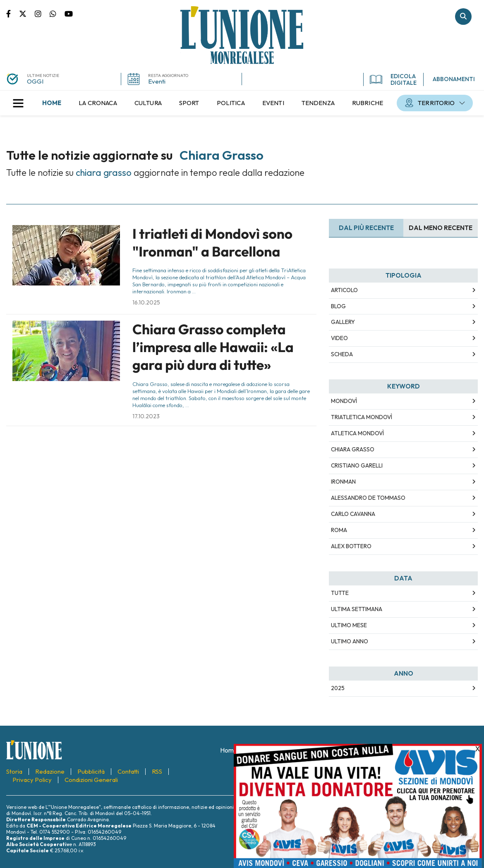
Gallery (343, 322)
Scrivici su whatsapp (57, 13)
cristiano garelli (357, 465)
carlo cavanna (353, 514)
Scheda (342, 354)
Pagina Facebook (13, 13)
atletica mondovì (357, 433)
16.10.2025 (146, 302)
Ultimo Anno (350, 641)
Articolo (344, 290)
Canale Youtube (69, 13)
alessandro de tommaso (368, 498)
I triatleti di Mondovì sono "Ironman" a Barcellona (212, 243)
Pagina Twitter (27, 13)
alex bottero (351, 546)
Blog (338, 306)
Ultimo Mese (349, 625)
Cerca (463, 17)
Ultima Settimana (357, 609)
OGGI (35, 81)
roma (339, 530)
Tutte (340, 593)
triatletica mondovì (362, 417)
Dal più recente (366, 228)
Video (339, 338)
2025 (338, 688)
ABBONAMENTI (454, 79)
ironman (343, 482)
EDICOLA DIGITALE (393, 79)
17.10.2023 (146, 416)
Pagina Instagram (42, 13)
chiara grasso (353, 449)
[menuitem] (52, 103)
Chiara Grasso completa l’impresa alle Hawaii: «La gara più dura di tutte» (213, 347)
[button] (18, 103)
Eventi (157, 81)
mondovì (344, 401)
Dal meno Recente (441, 228)
